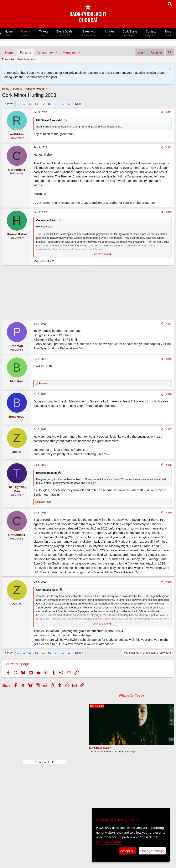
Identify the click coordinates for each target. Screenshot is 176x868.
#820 (169, 582)
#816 (169, 394)
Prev (10, 104)
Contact (151, 33)
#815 (169, 359)
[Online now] (17, 130)
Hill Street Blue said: (49, 120)
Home (9, 33)
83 (50, 104)
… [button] (24, 104)
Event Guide (64, 33)
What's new (45, 52)
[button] (57, 52)
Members (69, 52)
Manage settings (152, 851)
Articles (110, 33)
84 (56, 104)
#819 (169, 513)
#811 (169, 112)
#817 (169, 430)
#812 (169, 147)
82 (43, 104)
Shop (168, 33)
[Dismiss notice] (170, 69)
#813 (169, 212)
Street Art (89, 33)
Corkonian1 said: (47, 220)
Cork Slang (130, 33)
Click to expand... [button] (103, 254)
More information (109, 842)
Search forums (26, 59)
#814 (169, 324)
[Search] (170, 52)
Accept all (127, 851)
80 (30, 104)
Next (78, 104)
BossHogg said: (46, 473)
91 (69, 104)
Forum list (8, 59)
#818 (169, 465)
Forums (26, 33)
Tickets (44, 33)
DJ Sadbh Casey (100, 748)
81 (37, 104)
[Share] (162, 112)
